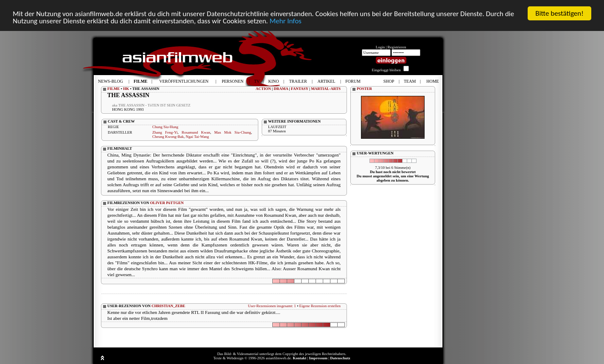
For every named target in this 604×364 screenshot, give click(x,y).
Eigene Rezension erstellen (320, 306)
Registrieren (397, 47)
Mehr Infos (285, 21)
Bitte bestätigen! (559, 13)
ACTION (263, 89)
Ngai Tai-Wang (197, 137)
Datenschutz (340, 358)
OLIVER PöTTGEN (167, 203)
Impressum (318, 358)
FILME (114, 89)
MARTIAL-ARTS (326, 89)
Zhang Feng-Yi (165, 132)
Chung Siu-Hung (165, 127)
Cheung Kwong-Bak (168, 137)
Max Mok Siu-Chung (233, 132)
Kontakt (299, 358)
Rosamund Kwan (196, 132)
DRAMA (281, 89)
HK (126, 89)
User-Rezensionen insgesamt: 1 (272, 306)
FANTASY (300, 89)
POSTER (364, 89)
